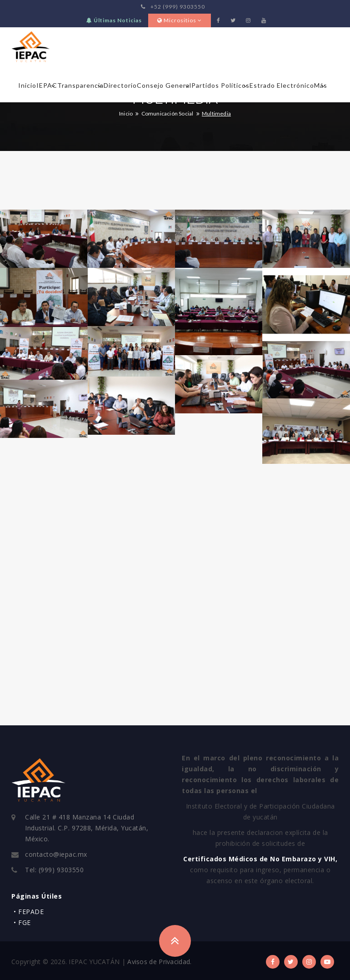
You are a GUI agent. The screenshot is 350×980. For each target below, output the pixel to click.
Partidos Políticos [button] (220, 85)
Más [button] (321, 85)
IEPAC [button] (47, 85)
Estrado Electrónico (282, 85)
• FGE (22, 922)
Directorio (120, 85)
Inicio (27, 85)
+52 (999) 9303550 (173, 7)
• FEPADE (29, 912)
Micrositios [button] (180, 20)
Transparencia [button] (80, 85)
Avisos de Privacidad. (159, 962)
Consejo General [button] (164, 85)
